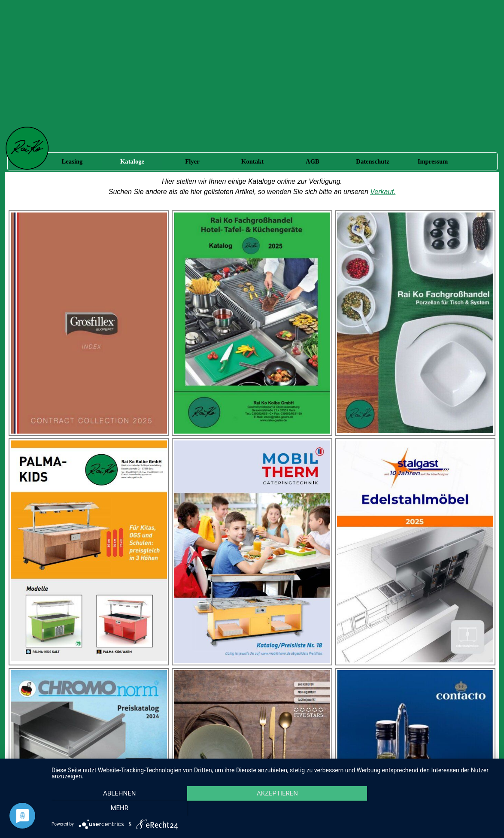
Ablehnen (118, 808)
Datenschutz (372, 161)
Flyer (192, 161)
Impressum (433, 161)
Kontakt (252, 161)
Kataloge (132, 161)
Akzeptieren (273, 808)
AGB (313, 161)
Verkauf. (383, 192)
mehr (429, 808)
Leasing (72, 161)
